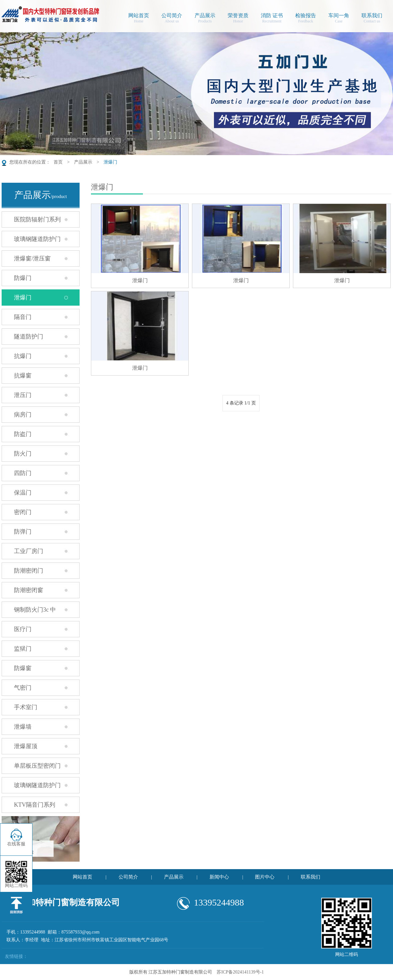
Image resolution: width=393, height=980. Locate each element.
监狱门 (23, 649)
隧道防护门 (29, 337)
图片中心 (265, 877)
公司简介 (172, 19)
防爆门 (23, 278)
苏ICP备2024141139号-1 (240, 972)
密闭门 (23, 512)
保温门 (23, 493)
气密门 (23, 688)
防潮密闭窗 (29, 590)
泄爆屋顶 (26, 746)
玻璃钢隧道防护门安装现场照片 (31, 788)
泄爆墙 (23, 727)
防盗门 (23, 434)
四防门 (23, 473)
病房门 (23, 415)
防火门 (23, 454)
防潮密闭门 (29, 571)
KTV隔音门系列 (35, 805)
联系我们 (372, 19)
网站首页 (139, 19)
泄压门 (23, 395)
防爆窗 (23, 668)
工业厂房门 (29, 551)
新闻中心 (219, 877)
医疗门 (23, 629)
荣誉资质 (238, 19)
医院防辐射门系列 (37, 219)
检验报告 (306, 19)
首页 (58, 162)
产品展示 (205, 19)
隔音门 (23, 317)
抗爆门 (23, 356)
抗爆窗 (23, 376)
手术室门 (26, 707)
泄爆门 (110, 162)
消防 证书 (272, 19)
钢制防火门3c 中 (35, 610)
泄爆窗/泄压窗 (32, 258)
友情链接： (16, 956)
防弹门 (23, 532)
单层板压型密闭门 (37, 766)
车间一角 (339, 19)
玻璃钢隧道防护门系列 (31, 241)
